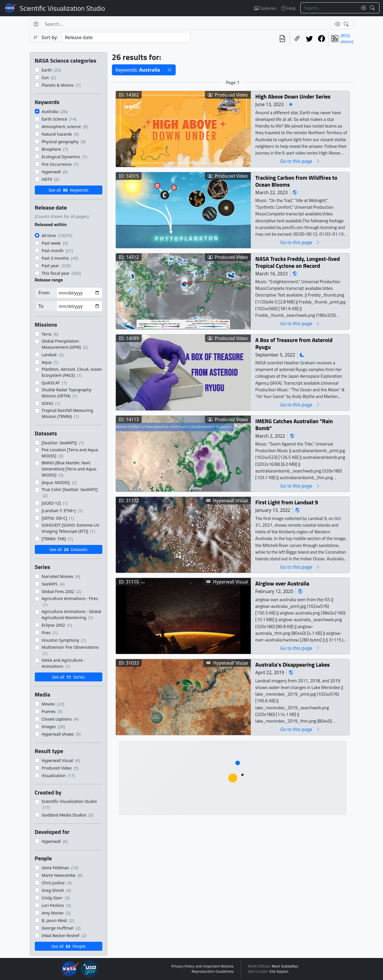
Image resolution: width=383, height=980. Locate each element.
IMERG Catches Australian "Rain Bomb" (294, 424)
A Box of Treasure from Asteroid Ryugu (294, 343)
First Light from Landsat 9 (286, 502)
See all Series (68, 677)
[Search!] (373, 8)
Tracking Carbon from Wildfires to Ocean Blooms (296, 181)
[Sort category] (126, 37)
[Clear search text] (362, 8)
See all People (68, 946)
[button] (170, 70)
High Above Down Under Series (293, 96)
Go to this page (300, 161)
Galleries (265, 8)
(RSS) (345, 36)
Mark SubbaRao (285, 966)
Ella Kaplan (279, 972)
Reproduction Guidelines (213, 972)
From (44, 293)
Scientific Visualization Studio (62, 8)
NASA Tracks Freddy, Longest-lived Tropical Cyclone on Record (297, 262)
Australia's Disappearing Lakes (292, 664)
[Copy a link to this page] (297, 39)
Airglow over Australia (282, 583)
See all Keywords (68, 190)
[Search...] (329, 8)
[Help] (36, 24)
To (41, 306)
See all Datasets (69, 549)
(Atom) (347, 42)
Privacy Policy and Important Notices (203, 966)
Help (288, 8)
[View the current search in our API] (282, 39)
